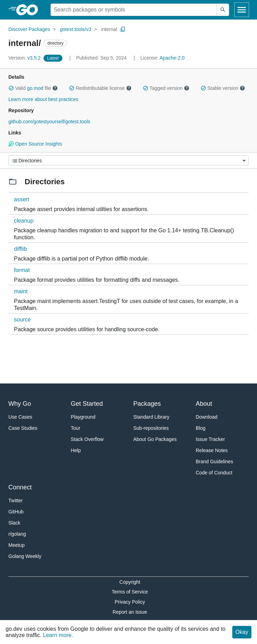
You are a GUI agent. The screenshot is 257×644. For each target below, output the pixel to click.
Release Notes (212, 450)
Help (76, 450)
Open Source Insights (35, 144)
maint (21, 291)
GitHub (16, 512)
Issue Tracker (210, 439)
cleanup (24, 221)
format (22, 270)
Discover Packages (29, 29)
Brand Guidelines (214, 461)
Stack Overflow (87, 439)
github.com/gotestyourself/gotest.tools (49, 122)
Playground (83, 417)
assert (22, 199)
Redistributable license (100, 88)
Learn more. (58, 635)
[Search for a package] (134, 10)
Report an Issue (130, 612)
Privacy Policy (130, 602)
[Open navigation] (242, 10)
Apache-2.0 (172, 58)
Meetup (17, 545)
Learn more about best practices (43, 99)
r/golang (17, 534)
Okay (242, 632)
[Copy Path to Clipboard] (123, 29)
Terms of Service (130, 592)
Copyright (130, 582)
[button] (11, 88)
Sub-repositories (151, 428)
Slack (14, 523)
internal (109, 29)
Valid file (33, 88)
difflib (20, 249)
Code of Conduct (214, 473)
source (22, 320)
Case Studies (23, 428)
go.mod (35, 88)
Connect (20, 487)
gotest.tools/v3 (76, 29)
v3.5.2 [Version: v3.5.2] (25, 58)
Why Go (20, 404)
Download (207, 417)
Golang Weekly (25, 556)
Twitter (15, 501)
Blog (201, 428)
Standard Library (151, 417)
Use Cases (20, 417)
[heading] (29, 10)
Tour (75, 428)
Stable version (223, 88)
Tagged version (166, 88)
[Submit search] (223, 10)
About (204, 404)
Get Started (87, 404)
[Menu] (128, 160)
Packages (147, 404)
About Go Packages (155, 439)
